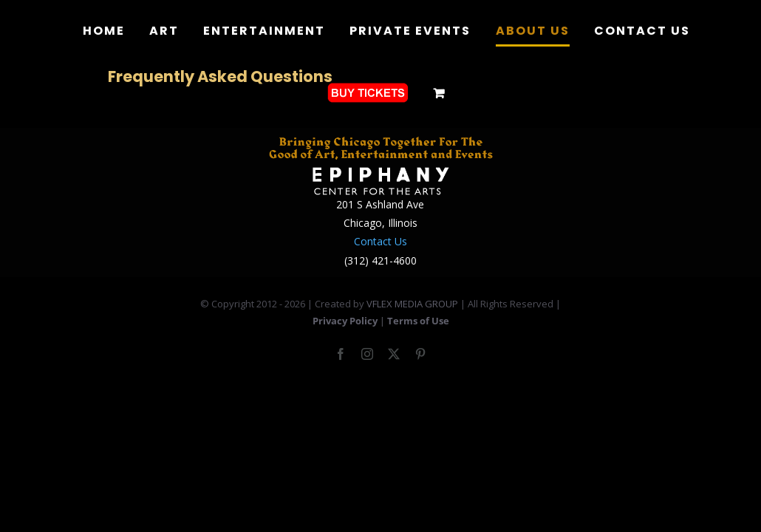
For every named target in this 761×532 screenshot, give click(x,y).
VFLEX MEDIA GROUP (412, 304)
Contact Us (380, 241)
